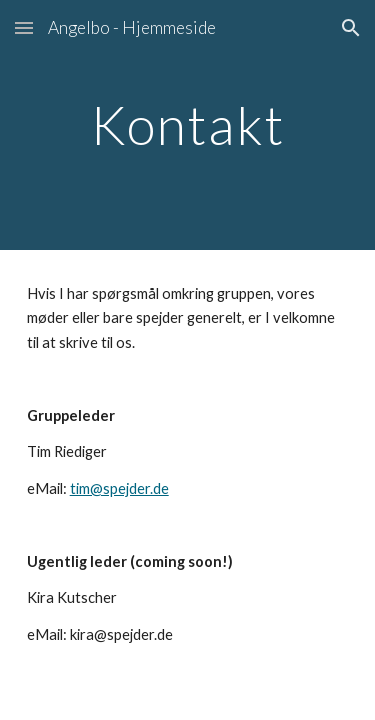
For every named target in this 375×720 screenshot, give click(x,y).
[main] (188, 124)
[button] (24, 27)
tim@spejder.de (119, 488)
